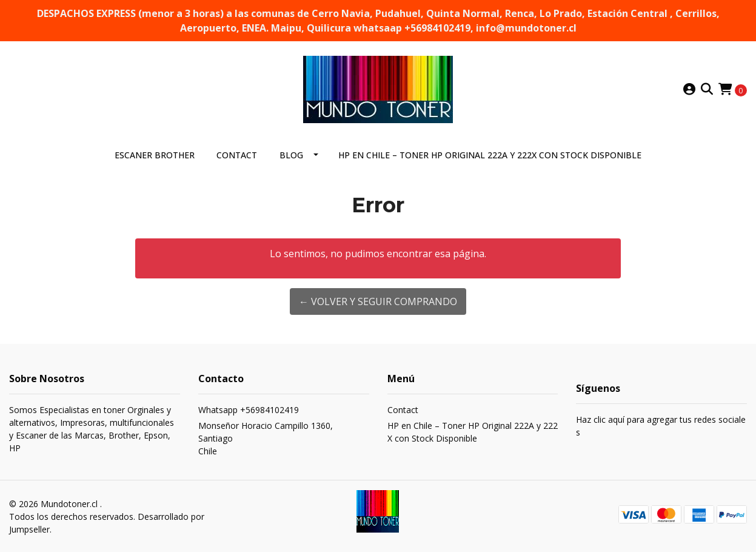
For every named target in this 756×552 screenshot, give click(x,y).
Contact (237, 155)
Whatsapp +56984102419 (249, 410)
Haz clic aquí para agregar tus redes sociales (661, 426)
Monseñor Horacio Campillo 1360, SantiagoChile (266, 438)
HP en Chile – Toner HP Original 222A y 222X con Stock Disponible (490, 155)
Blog (291, 155)
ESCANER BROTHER (155, 155)
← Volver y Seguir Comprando (378, 301)
